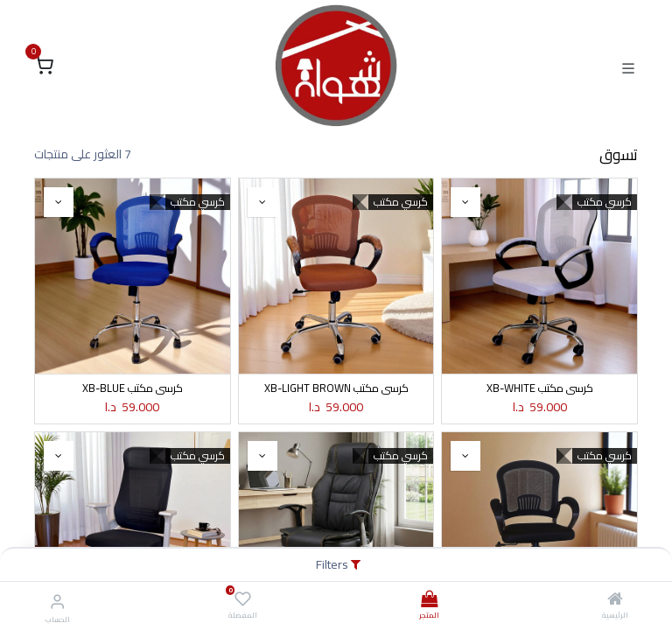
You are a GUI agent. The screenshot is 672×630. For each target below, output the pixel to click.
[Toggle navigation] (628, 66)
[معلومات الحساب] (57, 601)
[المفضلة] (243, 599)
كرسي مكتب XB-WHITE (540, 388)
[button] (465, 202)
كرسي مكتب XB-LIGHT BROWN (336, 388)
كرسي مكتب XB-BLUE (133, 388)
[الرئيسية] (615, 600)
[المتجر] (429, 600)
